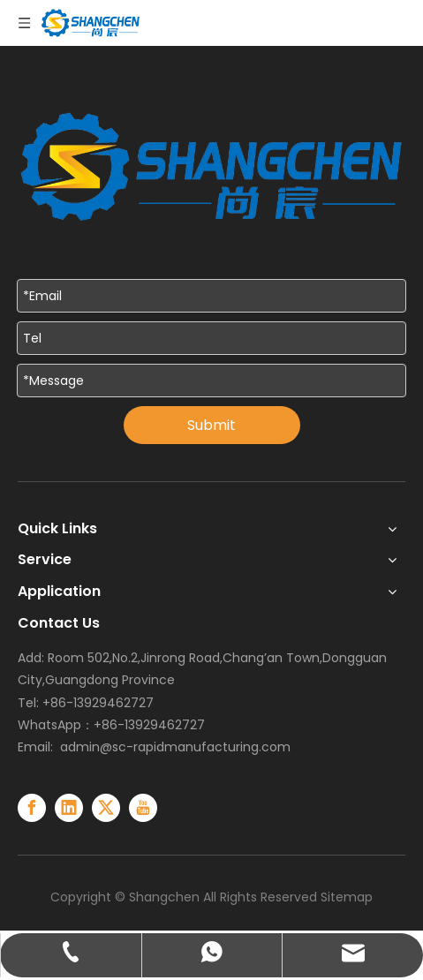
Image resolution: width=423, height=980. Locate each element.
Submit (211, 425)
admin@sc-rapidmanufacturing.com (175, 747)
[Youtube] (143, 808)
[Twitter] (106, 808)
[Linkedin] (69, 808)
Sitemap (347, 897)
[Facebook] (32, 808)
